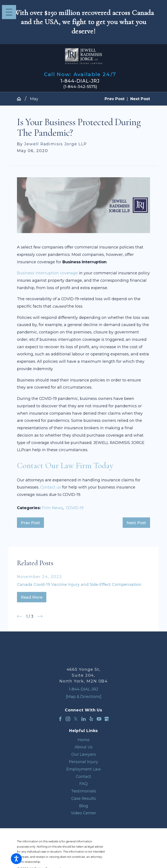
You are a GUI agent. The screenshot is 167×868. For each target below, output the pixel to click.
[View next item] (40, 616)
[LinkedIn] (84, 719)
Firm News (52, 508)
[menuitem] (83, 740)
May (34, 99)
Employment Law (84, 769)
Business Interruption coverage (47, 273)
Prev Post (30, 523)
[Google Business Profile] (107, 719)
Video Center (83, 813)
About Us (84, 747)
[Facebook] (60, 719)
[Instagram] (68, 719)
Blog (84, 806)
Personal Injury (83, 762)
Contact (83, 776)
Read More (32, 597)
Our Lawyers (84, 754)
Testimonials (84, 791)
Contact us (51, 487)
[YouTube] (99, 719)
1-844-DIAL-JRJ (80, 81)
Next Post (136, 523)
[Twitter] (76, 719)
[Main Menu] (9, 12)
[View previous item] (20, 616)
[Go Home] (21, 99)
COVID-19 (75, 508)
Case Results (84, 798)
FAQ (83, 784)
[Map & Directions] (84, 697)
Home (84, 740)
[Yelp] (91, 719)
